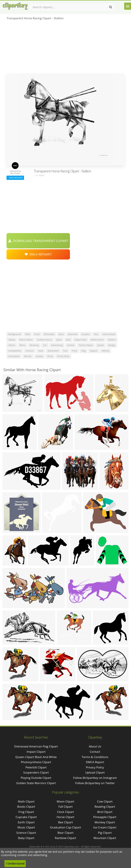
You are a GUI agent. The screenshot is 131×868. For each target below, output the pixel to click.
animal (71, 345)
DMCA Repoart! (38, 254)
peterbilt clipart (36, 767)
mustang (34, 345)
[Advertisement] (65, 48)
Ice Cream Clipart (105, 827)
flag (83, 351)
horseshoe (14, 356)
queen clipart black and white (36, 757)
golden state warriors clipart (36, 783)
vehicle (105, 351)
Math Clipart (26, 801)
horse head (109, 334)
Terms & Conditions (95, 757)
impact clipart (36, 752)
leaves (39, 356)
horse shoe (63, 356)
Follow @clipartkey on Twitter (95, 783)
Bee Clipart (66, 822)
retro (22, 345)
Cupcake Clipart (26, 817)
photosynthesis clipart (36, 762)
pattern (112, 340)
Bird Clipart (105, 812)
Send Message (15, 178)
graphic (86, 334)
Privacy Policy (95, 767)
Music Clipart (26, 827)
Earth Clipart (26, 822)
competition (15, 351)
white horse (97, 340)
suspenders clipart (36, 772)
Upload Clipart (95, 772)
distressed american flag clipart (36, 746)
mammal (73, 334)
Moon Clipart (66, 801)
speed (100, 345)
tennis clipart (86, 345)
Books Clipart (26, 807)
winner (28, 356)
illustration (53, 351)
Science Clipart (26, 833)
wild (28, 334)
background (15, 334)
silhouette (49, 334)
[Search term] (72, 7)
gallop (12, 340)
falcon (12, 345)
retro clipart (26, 340)
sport (59, 340)
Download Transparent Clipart (38, 241)
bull (68, 340)
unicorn (30, 351)
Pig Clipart (105, 833)
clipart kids (80, 340)
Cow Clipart (105, 801)
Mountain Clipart (105, 838)
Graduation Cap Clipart (65, 827)
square (94, 351)
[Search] (111, 7)
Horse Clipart (65, 817)
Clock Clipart (66, 812)
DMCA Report (95, 762)
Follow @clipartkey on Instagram (95, 778)
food (37, 334)
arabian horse (44, 340)
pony (74, 351)
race (61, 334)
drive (50, 356)
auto (41, 351)
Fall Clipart (65, 807)
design (112, 345)
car (45, 345)
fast (65, 351)
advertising (57, 345)
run (96, 334)
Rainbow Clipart (65, 838)
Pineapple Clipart (105, 817)
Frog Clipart (26, 812)
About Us (95, 746)
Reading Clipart (105, 807)
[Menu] (128, 6)
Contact (95, 752)
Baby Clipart (26, 838)
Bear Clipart (65, 833)
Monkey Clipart (105, 822)
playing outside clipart (36, 778)
